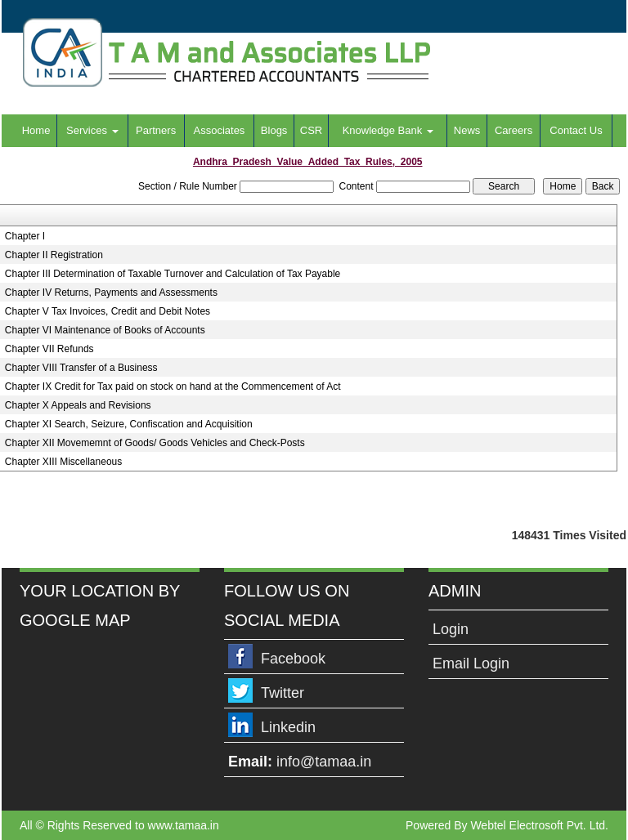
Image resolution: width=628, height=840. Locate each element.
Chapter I (25, 236)
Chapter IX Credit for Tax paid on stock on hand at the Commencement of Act (173, 386)
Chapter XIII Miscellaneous (63, 462)
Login (451, 629)
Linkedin (288, 727)
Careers (514, 130)
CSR (311, 130)
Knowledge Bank (388, 130)
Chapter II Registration (54, 255)
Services (92, 130)
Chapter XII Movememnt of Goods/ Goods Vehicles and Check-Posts (155, 443)
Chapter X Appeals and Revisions (78, 405)
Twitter (283, 693)
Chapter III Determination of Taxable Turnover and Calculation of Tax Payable (173, 274)
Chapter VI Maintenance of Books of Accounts (105, 330)
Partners (156, 130)
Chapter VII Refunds (49, 349)
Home (36, 130)
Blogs (274, 130)
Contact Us (576, 130)
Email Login (471, 664)
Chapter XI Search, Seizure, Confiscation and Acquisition (129, 424)
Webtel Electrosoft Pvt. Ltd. (539, 825)
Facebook (293, 659)
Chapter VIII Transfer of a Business (81, 368)
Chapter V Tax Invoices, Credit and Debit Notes (108, 311)
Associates (220, 130)
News (467, 130)
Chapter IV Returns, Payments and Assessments (111, 293)
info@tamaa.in (324, 762)
